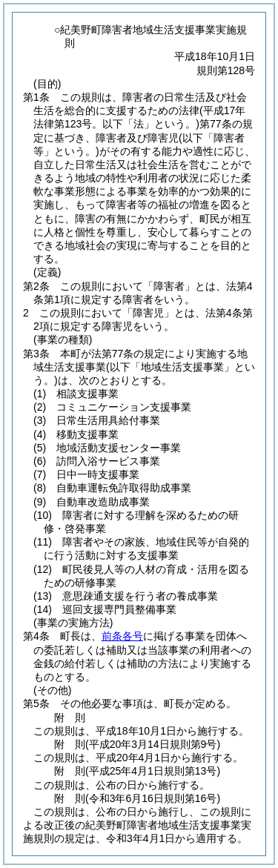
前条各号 (122, 636)
